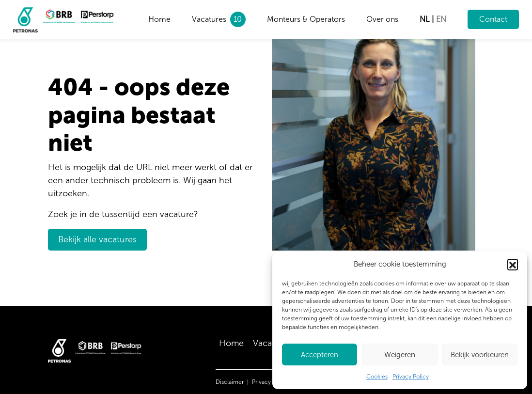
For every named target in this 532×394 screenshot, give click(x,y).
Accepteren (320, 355)
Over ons (382, 19)
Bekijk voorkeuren (480, 355)
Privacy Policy (411, 377)
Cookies (377, 377)
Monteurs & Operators (306, 19)
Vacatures (209, 19)
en (441, 19)
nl (424, 19)
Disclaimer (230, 382)
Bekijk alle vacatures (97, 239)
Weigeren (400, 355)
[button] (513, 264)
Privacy (261, 382)
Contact (493, 19)
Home (159, 19)
